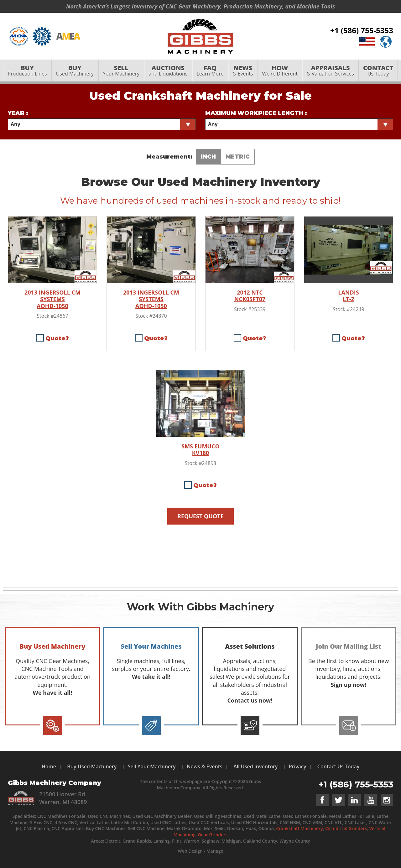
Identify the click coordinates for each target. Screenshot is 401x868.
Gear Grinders (213, 835)
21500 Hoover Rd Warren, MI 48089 (63, 798)
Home (49, 766)
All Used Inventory (255, 766)
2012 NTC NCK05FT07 (250, 296)
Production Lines (27, 71)
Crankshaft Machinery (299, 828)
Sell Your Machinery (152, 766)
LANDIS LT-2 (348, 296)
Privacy (298, 766)
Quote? (57, 338)
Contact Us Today (339, 766)
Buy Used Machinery (92, 766)
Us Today (378, 71)
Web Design (190, 851)
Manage (215, 851)
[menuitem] (27, 71)
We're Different (280, 71)
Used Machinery (75, 71)
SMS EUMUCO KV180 (200, 450)
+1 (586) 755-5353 (362, 31)
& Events (243, 71)
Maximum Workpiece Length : (256, 113)
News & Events (205, 766)
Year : (18, 113)
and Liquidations (168, 71)
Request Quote (200, 516)
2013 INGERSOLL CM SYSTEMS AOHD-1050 (52, 299)
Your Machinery (121, 71)
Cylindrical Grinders (346, 828)
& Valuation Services (330, 71)
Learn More (210, 71)
